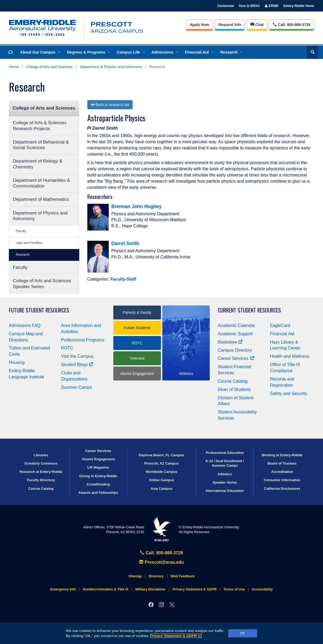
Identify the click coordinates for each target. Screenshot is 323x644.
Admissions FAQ (25, 325)
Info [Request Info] (230, 25)
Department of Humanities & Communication (42, 183)
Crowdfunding (98, 484)
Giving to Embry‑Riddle (98, 476)
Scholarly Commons (41, 463)
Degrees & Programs (88, 52)
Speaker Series (225, 482)
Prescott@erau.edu (161, 562)
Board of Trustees (282, 463)
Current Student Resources (249, 310)
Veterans (137, 358)
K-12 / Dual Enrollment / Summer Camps (225, 463)
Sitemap (135, 576)
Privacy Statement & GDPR (176, 636)
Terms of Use (234, 589)
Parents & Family (137, 312)
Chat (257, 25)
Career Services (236, 358)
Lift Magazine (98, 467)
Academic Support (235, 334)
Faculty (21, 231)
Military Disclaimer (150, 589)
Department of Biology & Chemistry (37, 164)
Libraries (41, 455)
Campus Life (131, 52)
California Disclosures (282, 489)
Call (292, 24)
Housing (17, 362)
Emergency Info (63, 589)
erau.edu (161, 530)
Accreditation (282, 472)
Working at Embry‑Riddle (282, 455)
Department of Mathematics (41, 199)
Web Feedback (183, 576)
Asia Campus (161, 489)
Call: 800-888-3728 (161, 553)
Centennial (226, 6)
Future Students (137, 328)
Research (231, 52)
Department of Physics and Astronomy (111, 67)
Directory (156, 576)
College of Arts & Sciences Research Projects (40, 126)
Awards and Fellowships (98, 493)
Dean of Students (234, 389)
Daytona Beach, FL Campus (161, 455)
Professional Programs (83, 340)
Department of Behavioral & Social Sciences (41, 145)
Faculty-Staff (123, 279)
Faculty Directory (41, 480)
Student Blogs (77, 365)
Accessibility (262, 589)
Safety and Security (289, 393)
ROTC (67, 348)
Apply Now (199, 25)
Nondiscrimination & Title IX (106, 589)
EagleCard (280, 325)
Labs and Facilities (29, 243)
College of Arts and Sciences (49, 67)
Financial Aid (199, 52)
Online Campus (161, 480)
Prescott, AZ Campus (162, 463)
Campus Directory (235, 350)
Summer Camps (77, 387)
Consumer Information (282, 480)
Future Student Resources (39, 310)
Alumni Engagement (137, 374)
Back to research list (110, 105)
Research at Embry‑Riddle (41, 472)
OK (243, 633)
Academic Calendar (236, 325)
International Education (225, 491)
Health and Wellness (290, 356)
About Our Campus (40, 52)
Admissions (165, 52)
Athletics (225, 474)
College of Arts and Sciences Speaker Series (42, 284)
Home (14, 67)
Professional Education (225, 453)
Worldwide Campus (162, 472)
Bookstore (230, 342)
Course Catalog (233, 381)
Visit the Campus (77, 356)
